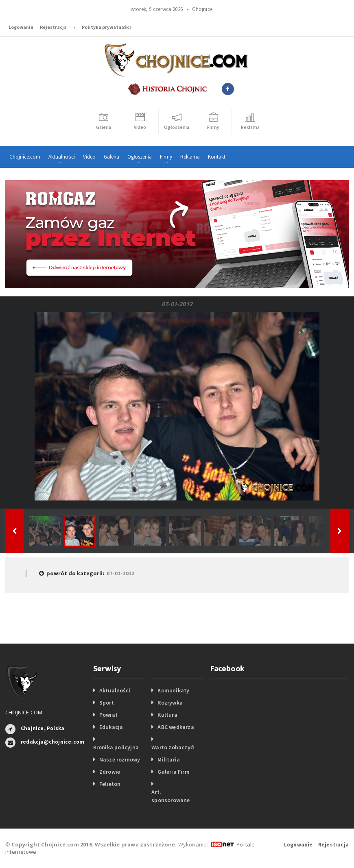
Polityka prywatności (106, 27)
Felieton (110, 784)
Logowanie (21, 27)
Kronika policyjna (116, 747)
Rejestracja (53, 27)
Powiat (108, 715)
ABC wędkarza (176, 727)
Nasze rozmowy (120, 759)
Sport (107, 703)
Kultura (167, 715)
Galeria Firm (174, 772)
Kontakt (217, 157)
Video (89, 157)
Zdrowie (110, 772)
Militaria (169, 759)
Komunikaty (173, 690)
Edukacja (111, 727)
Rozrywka (170, 703)
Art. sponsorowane (171, 796)
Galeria (111, 157)
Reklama (190, 157)
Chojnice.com (25, 157)
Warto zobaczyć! (173, 747)
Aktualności (115, 690)
